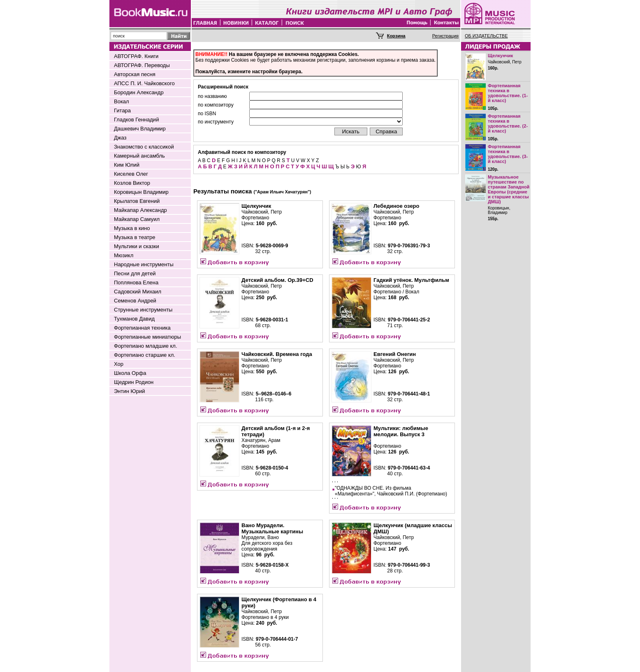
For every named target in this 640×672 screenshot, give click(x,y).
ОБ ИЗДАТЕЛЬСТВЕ (486, 36)
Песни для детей (135, 273)
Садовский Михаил (138, 292)
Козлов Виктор (132, 183)
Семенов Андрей (135, 301)
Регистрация (445, 36)
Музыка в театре (135, 237)
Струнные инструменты (143, 310)
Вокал (122, 101)
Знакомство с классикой (144, 147)
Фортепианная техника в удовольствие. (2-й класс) (508, 123)
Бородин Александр (139, 92)
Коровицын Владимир (141, 192)
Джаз (120, 138)
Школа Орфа (130, 373)
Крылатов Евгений (137, 201)
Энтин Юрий (129, 391)
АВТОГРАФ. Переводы (142, 65)
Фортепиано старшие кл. (145, 355)
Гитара (122, 110)
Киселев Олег (131, 174)
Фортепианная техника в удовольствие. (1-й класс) (508, 93)
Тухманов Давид (134, 319)
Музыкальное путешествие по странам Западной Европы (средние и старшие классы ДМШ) (509, 189)
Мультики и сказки (137, 246)
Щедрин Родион (134, 382)
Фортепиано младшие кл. (146, 346)
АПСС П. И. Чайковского (144, 83)
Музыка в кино (132, 228)
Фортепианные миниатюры (147, 337)
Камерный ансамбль (139, 156)
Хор (119, 364)
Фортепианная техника (142, 328)
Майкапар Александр (140, 210)
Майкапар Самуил (137, 219)
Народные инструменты (144, 264)
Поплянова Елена (136, 283)
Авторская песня (135, 74)
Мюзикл (124, 255)
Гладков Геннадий (136, 120)
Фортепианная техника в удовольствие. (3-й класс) (508, 154)
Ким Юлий (127, 165)
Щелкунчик (500, 56)
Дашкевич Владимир (140, 129)
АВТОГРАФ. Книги (136, 56)
